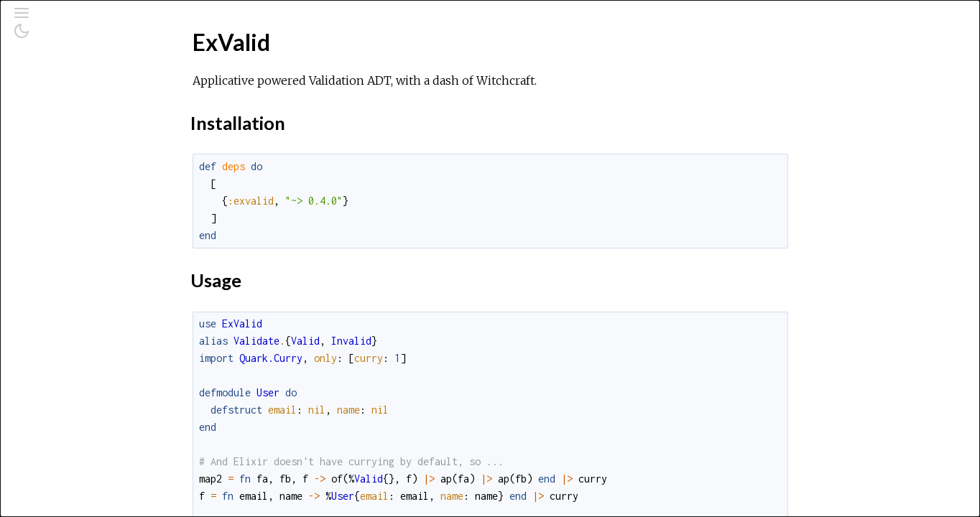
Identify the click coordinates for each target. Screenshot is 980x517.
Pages (51, 110)
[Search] (100, 73)
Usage (69, 245)
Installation (80, 229)
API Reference (72, 171)
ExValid (54, 190)
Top (63, 214)
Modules (60, 130)
